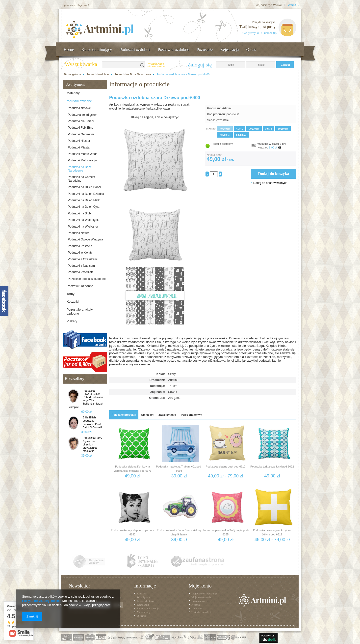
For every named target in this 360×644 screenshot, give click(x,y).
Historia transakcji (201, 612)
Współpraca (143, 597)
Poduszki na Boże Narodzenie (133, 74)
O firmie (142, 616)
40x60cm (225, 135)
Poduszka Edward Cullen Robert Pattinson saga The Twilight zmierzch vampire (86, 399)
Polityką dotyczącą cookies (41, 601)
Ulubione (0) (269, 33)
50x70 (269, 129)
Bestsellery (75, 379)
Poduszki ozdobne (135, 49)
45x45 (240, 129)
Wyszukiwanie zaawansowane (156, 65)
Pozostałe (205, 49)
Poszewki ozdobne (173, 49)
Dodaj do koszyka (274, 174)
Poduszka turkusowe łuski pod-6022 (272, 467)
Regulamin (143, 605)
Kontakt (141, 593)
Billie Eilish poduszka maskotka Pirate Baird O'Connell (92, 422)
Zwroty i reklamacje (148, 608)
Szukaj (142, 65)
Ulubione (196, 608)
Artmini (227, 108)
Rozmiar (210, 129)
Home (69, 49)
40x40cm (225, 129)
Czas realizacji (199, 601)
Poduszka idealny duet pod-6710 (226, 467)
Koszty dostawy (146, 601)
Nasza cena (215, 155)
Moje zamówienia (201, 597)
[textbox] (121, 65)
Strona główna (72, 74)
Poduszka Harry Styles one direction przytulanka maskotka (92, 444)
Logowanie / (68, 5)
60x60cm (283, 129)
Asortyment (76, 84)
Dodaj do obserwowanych (270, 183)
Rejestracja (84, 5)
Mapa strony (144, 612)
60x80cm (241, 135)
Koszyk (196, 605)
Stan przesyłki (250, 33)
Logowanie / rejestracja (204, 593)
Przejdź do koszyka (264, 22)
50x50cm (254, 129)
